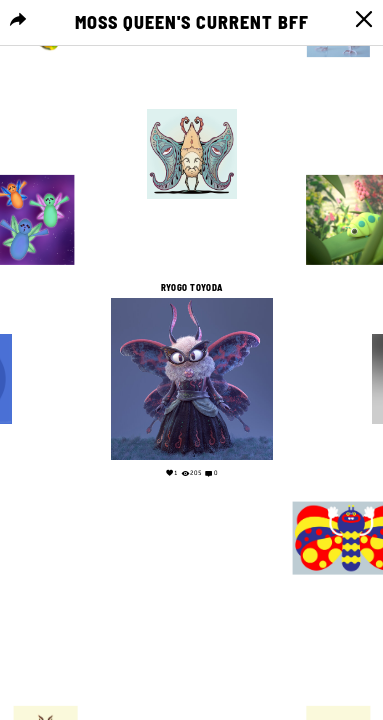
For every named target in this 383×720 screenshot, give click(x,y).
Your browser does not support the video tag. (191, 602)
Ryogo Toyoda (192, 288)
